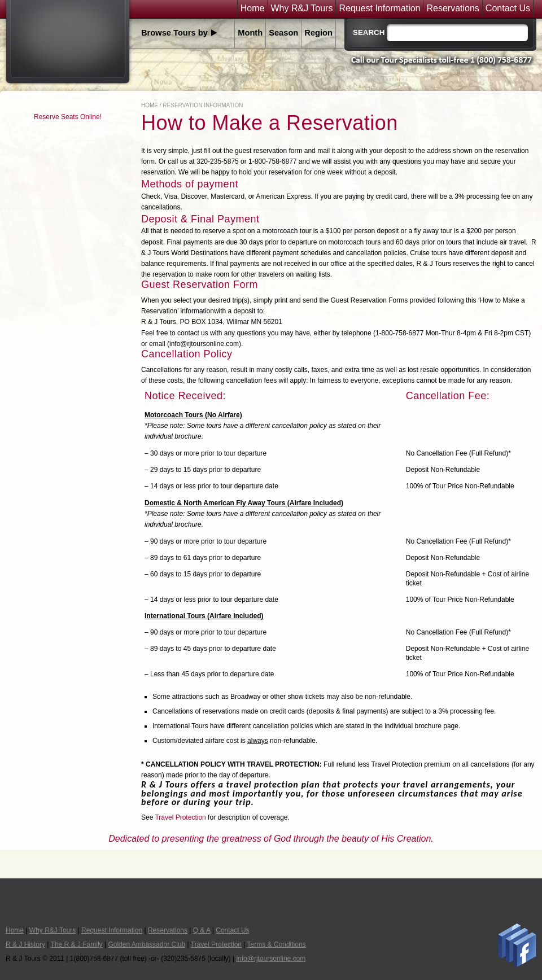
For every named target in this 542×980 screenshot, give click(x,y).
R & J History (25, 944)
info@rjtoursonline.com (271, 959)
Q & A (202, 930)
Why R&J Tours (301, 8)
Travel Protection (180, 817)
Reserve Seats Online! (68, 117)
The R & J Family (77, 944)
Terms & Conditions (277, 944)
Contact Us (508, 8)
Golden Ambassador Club (147, 944)
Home (253, 8)
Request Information (379, 8)
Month (250, 33)
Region (318, 33)
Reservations (453, 8)
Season (283, 33)
